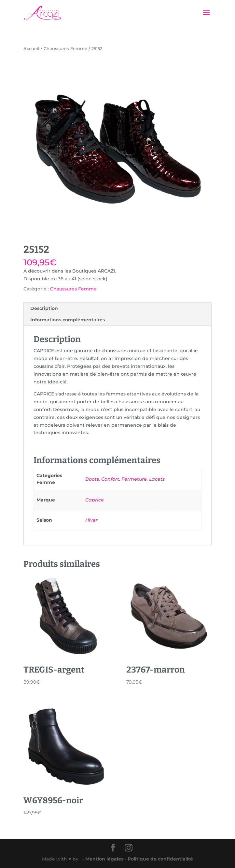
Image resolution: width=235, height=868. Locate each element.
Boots (92, 479)
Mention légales (105, 859)
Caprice (95, 500)
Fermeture (134, 479)
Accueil (31, 49)
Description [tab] (44, 308)
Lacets (157, 479)
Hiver (91, 520)
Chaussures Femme (65, 49)
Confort (110, 479)
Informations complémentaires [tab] (68, 320)
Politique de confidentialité (160, 859)
